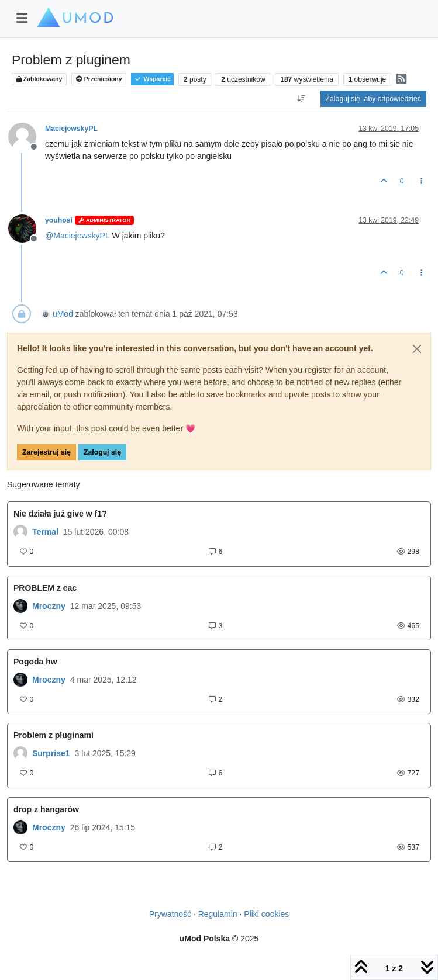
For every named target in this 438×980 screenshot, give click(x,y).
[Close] (417, 349)
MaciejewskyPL (71, 129)
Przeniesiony (99, 79)
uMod (63, 314)
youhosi (59, 220)
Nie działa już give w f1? (60, 514)
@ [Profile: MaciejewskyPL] (77, 236)
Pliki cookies (266, 914)
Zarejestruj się (46, 452)
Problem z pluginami (54, 735)
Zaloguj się (102, 452)
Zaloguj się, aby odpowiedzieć (373, 99)
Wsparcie (152, 79)
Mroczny (49, 606)
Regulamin (218, 914)
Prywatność (170, 914)
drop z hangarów (46, 809)
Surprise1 (51, 753)
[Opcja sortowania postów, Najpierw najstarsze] (301, 99)
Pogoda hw (35, 662)
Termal (45, 532)
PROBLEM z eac (45, 588)
